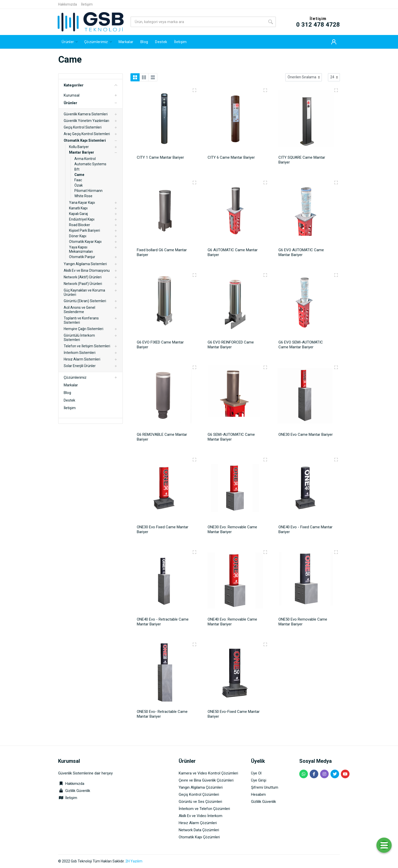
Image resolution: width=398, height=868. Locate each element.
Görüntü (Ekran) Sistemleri (85, 301)
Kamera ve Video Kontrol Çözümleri (208, 773)
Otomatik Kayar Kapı (85, 242)
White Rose (83, 196)
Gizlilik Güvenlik (78, 791)
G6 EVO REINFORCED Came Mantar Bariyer (231, 345)
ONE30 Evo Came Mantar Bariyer (306, 435)
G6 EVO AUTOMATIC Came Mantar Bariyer (301, 252)
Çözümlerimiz (75, 377)
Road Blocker (80, 225)
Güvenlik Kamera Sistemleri (86, 114)
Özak (79, 185)
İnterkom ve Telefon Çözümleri (204, 809)
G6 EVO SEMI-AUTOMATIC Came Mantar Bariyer (301, 345)
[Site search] (198, 22)
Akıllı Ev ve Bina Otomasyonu (87, 270)
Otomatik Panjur (82, 257)
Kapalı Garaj (78, 214)
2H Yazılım (134, 861)
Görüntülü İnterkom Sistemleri (79, 338)
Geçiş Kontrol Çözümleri (199, 794)
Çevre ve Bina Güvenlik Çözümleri (206, 780)
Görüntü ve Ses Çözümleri (200, 802)
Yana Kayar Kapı (82, 203)
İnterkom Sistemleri (80, 353)
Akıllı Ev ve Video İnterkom (201, 816)
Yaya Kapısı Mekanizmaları (81, 249)
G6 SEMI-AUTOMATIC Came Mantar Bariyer (231, 437)
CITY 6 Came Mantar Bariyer (231, 157)
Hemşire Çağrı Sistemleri (84, 329)
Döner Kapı (78, 236)
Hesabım (258, 794)
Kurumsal (72, 95)
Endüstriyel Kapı (82, 219)
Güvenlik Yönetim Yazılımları (86, 121)
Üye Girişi (259, 780)
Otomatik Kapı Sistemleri (85, 140)
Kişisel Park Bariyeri (85, 230)
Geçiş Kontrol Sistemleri (83, 127)
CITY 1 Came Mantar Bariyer (160, 157)
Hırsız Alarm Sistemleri (82, 359)
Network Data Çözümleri (199, 830)
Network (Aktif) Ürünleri (83, 277)
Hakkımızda (68, 4)
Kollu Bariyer (79, 147)
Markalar (71, 385)
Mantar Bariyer (82, 152)
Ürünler (70, 103)
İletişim (87, 4)
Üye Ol (256, 773)
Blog (67, 393)
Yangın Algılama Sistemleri (85, 264)
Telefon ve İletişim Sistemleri (87, 346)
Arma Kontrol (85, 159)
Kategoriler (90, 85)
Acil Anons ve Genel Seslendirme (79, 310)
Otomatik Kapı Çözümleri (199, 837)
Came (79, 175)
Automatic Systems (90, 164)
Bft (77, 169)
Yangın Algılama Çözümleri (201, 787)
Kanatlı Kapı (78, 208)
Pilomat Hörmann (88, 191)
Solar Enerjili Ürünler (80, 366)
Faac (78, 180)
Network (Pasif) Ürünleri (83, 284)
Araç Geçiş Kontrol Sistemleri (87, 134)
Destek (69, 400)
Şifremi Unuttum (265, 787)
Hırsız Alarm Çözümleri (198, 823)
